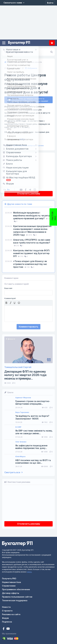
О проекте (7, 610)
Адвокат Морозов (23, 397)
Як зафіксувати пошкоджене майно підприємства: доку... (31, 446)
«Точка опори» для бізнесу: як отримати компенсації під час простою (30, 263)
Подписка (52, 43)
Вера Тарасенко (22, 411)
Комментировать (28, 326)
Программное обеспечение (16, 588)
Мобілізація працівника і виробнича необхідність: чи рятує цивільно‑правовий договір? (32, 214)
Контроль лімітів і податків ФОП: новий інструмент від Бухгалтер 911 (31, 252)
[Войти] (50, 3)
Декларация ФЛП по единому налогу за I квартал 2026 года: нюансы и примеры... (26, 374)
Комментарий (10, 297)
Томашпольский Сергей (18, 366)
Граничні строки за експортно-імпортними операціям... (33, 401)
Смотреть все (13, 471)
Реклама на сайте (11, 613)
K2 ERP (18, 426)
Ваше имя (8, 287)
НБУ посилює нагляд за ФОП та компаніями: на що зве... (33, 461)
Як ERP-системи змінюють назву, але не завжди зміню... (34, 431)
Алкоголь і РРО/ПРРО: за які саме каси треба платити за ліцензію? (32, 240)
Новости (6, 606)
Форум (5, 617)
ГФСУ (15, 138)
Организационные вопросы (24, 144)
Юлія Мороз (20, 455)
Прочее (40, 144)
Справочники (9, 585)
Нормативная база (11, 581)
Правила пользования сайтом (17, 596)
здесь (29, 571)
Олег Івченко (21, 441)
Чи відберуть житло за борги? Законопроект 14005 (32, 416)
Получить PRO (9, 577)
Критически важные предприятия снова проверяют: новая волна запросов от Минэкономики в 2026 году (32, 229)
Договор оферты (11, 592)
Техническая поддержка (15, 599)
